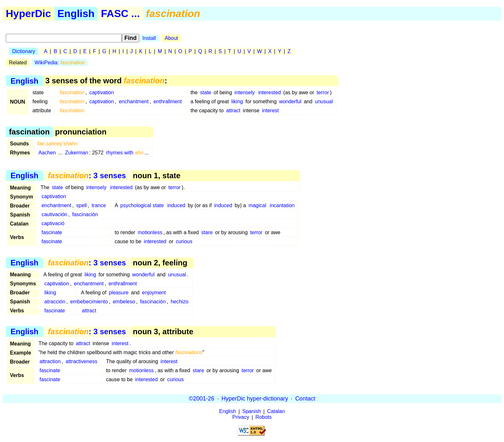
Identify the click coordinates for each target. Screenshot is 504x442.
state (206, 92)
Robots (264, 417)
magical (257, 205)
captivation (102, 92)
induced (176, 205)
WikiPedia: (60, 63)
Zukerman (76, 153)
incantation (282, 205)
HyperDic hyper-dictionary (255, 399)
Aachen (47, 153)
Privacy (241, 417)
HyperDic (28, 14)
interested (269, 92)
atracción (55, 302)
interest (270, 110)
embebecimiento (89, 302)
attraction (50, 361)
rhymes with (125, 153)
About (171, 38)
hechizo (180, 302)
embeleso (124, 302)
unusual (324, 101)
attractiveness (81, 361)
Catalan (276, 412)
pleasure (118, 293)
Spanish (252, 412)
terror (323, 92)
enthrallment (167, 101)
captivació (53, 223)
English (76, 14)
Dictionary (24, 51)
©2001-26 (202, 399)
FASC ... (120, 14)
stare (207, 232)
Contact (305, 399)
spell (81, 205)
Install (149, 38)
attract (233, 110)
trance (99, 205)
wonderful (290, 101)
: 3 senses (87, 175)
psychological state (142, 205)
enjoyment (154, 293)
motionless (150, 232)
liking (237, 101)
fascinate (52, 232)
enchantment (134, 101)
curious (184, 241)
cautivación (54, 214)
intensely (244, 92)
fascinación (85, 214)
